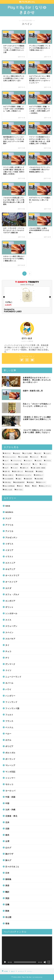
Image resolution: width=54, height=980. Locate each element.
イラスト (9, 557)
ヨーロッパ (10, 791)
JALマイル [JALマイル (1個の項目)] (7, 453)
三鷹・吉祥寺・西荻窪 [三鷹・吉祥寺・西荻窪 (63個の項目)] (39, 468)
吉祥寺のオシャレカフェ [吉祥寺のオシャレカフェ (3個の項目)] (24, 475)
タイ (7, 645)
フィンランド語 (12, 708)
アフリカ (9, 525)
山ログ (8, 848)
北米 (7, 822)
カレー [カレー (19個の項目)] (6, 461)
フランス (9, 721)
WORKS (9, 512)
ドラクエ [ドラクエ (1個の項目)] (48, 461)
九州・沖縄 (10, 810)
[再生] (5, 962)
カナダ (8, 588)
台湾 (7, 841)
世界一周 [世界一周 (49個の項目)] (7, 471)
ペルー (8, 734)
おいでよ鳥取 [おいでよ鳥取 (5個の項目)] (28, 453)
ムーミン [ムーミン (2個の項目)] (44, 464)
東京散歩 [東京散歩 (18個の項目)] (31, 482)
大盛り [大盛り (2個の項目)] (19, 479)
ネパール (9, 683)
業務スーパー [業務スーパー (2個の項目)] (42, 482)
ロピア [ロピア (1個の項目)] (6, 468)
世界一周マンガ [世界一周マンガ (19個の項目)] (18, 471)
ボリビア (9, 746)
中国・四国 (10, 797)
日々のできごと (12, 867)
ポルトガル (10, 753)
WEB (8, 506)
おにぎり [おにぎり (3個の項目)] (39, 453)
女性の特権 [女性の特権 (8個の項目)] (40, 479)
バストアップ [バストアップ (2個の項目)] (26, 464)
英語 (7, 898)
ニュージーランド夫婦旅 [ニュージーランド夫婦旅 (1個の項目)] (11, 464)
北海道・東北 (11, 816)
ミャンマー (10, 778)
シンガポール (11, 613)
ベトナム (9, 727)
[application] (27, 951)
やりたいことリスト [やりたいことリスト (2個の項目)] (10, 457)
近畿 (7, 905)
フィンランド (11, 702)
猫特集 (8, 879)
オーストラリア (12, 575)
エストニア (10, 563)
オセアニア (10, 569)
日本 (7, 873)
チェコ (8, 651)
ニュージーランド (13, 677)
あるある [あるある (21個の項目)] (17, 453)
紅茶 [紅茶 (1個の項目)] (35, 486)
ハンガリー (10, 696)
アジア (8, 519)
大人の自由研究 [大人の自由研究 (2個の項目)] (9, 479)
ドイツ (8, 670)
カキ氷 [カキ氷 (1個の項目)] (45, 457)
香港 (7, 924)
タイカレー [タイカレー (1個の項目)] (29, 461)
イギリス (9, 544)
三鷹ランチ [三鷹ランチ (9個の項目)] (25, 468)
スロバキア (10, 639)
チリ (7, 658)
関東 (7, 911)
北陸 (7, 829)
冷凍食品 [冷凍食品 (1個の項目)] (40, 471)
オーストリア (11, 582)
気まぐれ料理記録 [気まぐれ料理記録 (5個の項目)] (9, 486)
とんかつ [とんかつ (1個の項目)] (48, 453)
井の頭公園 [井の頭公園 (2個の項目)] (30, 471)
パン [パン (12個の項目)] (36, 464)
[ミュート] (45, 962)
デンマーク (10, 664)
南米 (7, 835)
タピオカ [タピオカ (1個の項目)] (39, 461)
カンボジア (10, 601)
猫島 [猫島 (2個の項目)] (28, 486)
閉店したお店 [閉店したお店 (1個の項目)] (8, 490)
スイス (8, 620)
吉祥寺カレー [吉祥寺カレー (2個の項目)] (39, 475)
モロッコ (9, 784)
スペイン (9, 632)
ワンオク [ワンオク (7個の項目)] (15, 468)
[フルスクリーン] (49, 962)
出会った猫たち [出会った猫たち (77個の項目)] (9, 475)
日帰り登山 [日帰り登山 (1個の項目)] (8, 482)
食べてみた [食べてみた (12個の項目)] (19, 490)
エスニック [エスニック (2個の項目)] (35, 457)
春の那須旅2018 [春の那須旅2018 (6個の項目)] (20, 482)
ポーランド (10, 759)
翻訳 (7, 892)
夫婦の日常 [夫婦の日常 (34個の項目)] (29, 479)
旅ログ (8, 860)
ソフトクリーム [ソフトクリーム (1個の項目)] (17, 461)
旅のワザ (9, 854)
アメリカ (9, 531)
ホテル (8, 740)
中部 (7, 803)
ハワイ (8, 689)
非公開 (8, 917)
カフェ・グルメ (12, 594)
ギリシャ (9, 607)
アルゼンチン (11, 538)
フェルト (9, 715)
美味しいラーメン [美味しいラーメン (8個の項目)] (46, 486)
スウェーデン (11, 626)
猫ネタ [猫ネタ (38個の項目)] (21, 486)
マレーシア (10, 765)
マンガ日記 (10, 772)
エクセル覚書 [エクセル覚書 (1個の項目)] (24, 457)
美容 (7, 886)
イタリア (9, 550)
